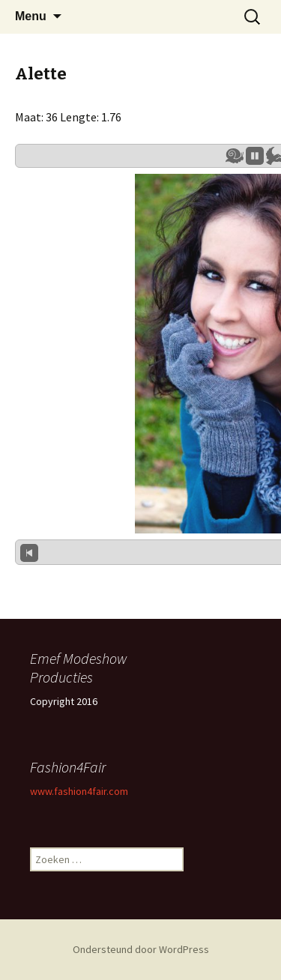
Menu (31, 16)
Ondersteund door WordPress (141, 949)
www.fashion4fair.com (79, 791)
